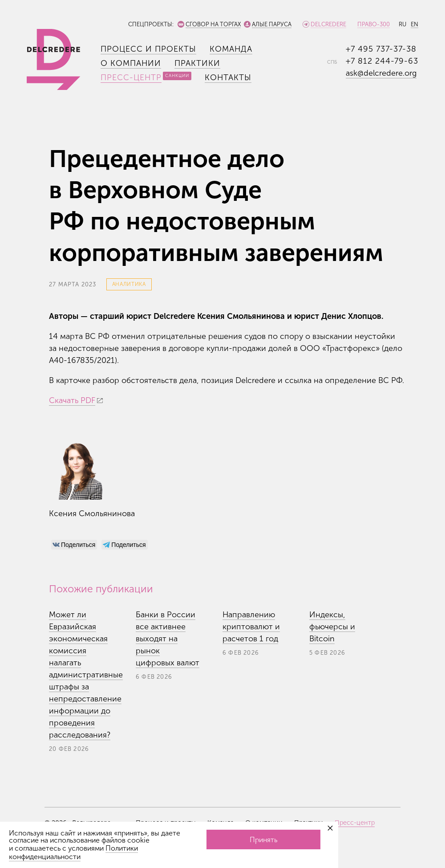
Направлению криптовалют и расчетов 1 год (251, 627)
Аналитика (129, 284)
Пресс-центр (131, 77)
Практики (197, 63)
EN (415, 24)
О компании (131, 63)
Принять (263, 840)
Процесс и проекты (148, 49)
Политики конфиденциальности (73, 852)
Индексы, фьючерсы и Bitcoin (332, 627)
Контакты (228, 77)
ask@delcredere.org (381, 73)
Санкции (177, 76)
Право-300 (374, 24)
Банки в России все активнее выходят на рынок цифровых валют (168, 639)
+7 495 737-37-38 (381, 49)
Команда (231, 49)
